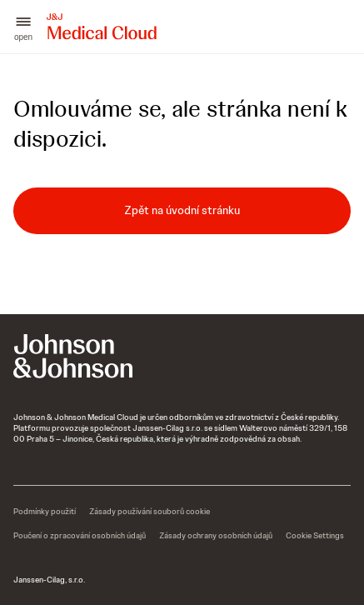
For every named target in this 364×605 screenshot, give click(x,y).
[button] (23, 27)
